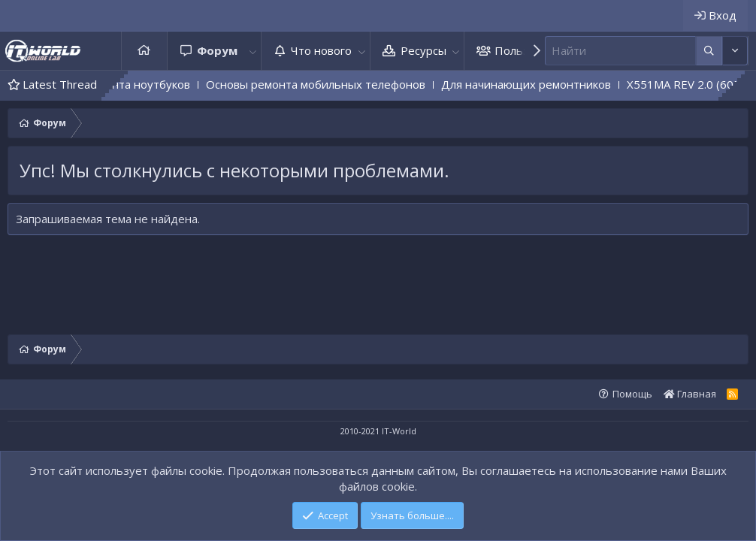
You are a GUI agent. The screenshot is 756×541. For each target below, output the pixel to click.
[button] (253, 51)
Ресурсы (423, 50)
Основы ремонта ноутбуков (133, 84)
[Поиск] (620, 51)
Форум (217, 50)
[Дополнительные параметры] (709, 51)
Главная (144, 51)
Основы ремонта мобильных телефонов (334, 84)
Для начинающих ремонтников (545, 84)
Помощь (632, 394)
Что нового (321, 50)
